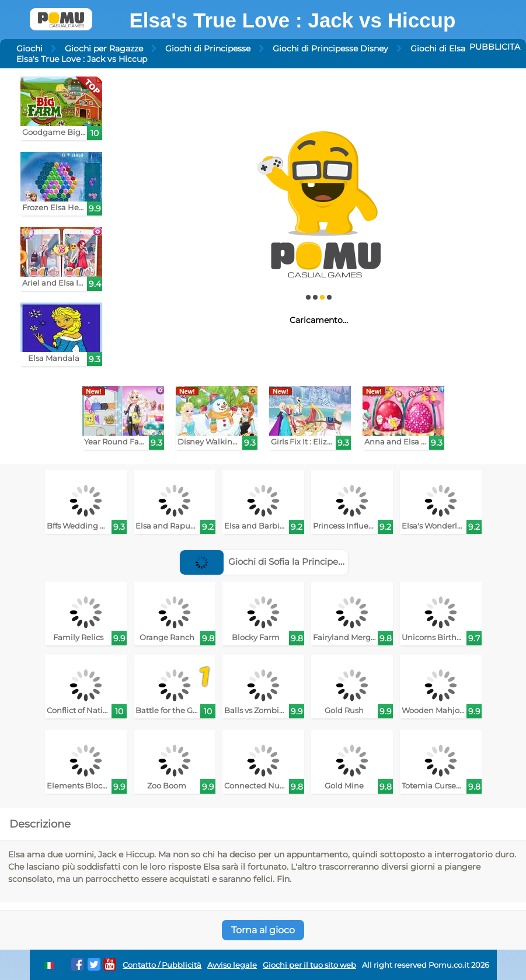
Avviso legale (232, 965)
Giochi (29, 48)
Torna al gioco (263, 930)
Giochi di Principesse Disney (330, 48)
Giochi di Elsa (438, 48)
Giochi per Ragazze (104, 48)
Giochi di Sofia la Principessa (266, 562)
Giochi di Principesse (208, 48)
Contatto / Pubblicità (162, 965)
